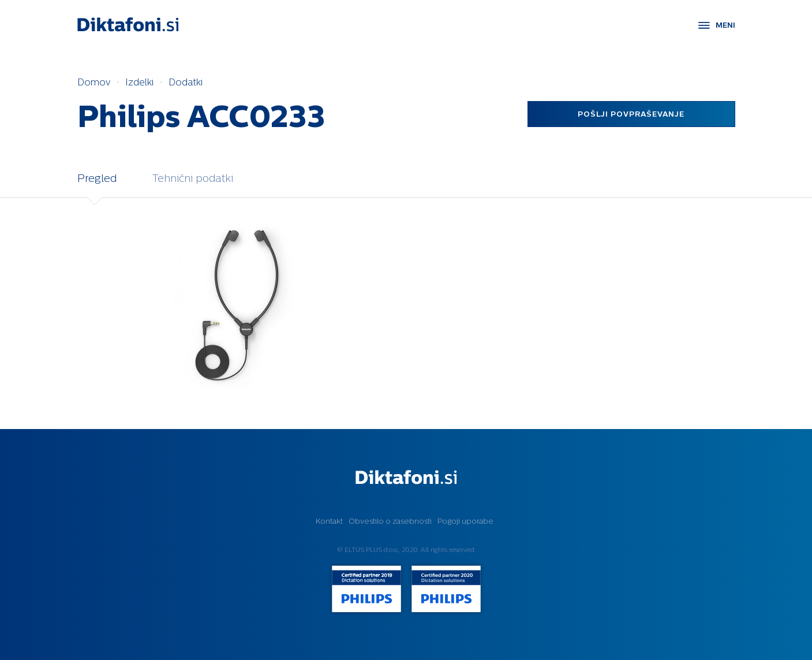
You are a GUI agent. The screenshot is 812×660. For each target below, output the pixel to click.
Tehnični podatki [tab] (193, 178)
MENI (725, 25)
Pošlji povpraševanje (631, 114)
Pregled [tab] (97, 178)
